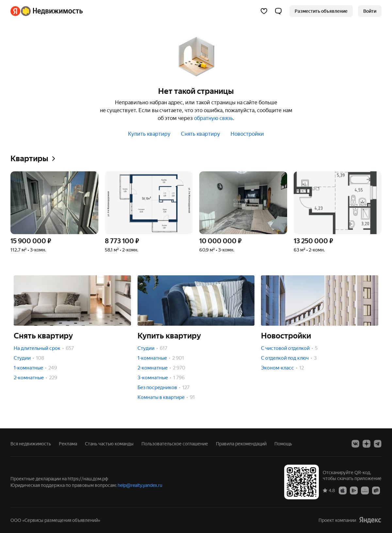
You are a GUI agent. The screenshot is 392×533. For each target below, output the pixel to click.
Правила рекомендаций (241, 444)
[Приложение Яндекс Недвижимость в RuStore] (376, 490)
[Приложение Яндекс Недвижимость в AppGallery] (365, 490)
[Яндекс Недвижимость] (52, 11)
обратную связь (213, 118)
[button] (278, 11)
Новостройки (247, 134)
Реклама (68, 444)
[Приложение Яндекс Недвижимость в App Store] (343, 490)
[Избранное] (264, 11)
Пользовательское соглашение (175, 444)
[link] (370, 11)
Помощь (283, 444)
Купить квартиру (149, 134)
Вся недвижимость (31, 444)
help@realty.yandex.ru (140, 485)
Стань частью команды (109, 444)
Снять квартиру (201, 134)
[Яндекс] (15, 11)
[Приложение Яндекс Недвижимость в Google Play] (354, 490)
